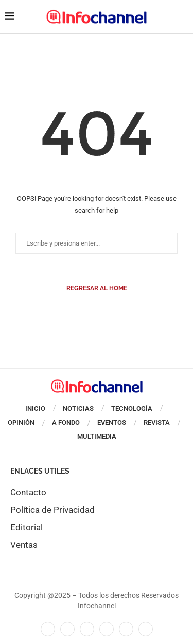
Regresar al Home (97, 288)
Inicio (35, 408)
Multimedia (97, 436)
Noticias (78, 408)
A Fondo (66, 422)
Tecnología (132, 408)
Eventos (112, 422)
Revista (157, 422)
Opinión (21, 422)
